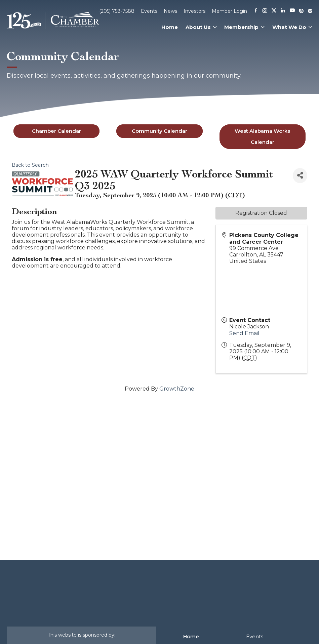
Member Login (229, 11)
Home (170, 27)
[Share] (300, 176)
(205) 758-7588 (117, 11)
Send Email (244, 333)
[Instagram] (265, 11)
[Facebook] (256, 11)
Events (149, 11)
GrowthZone (177, 389)
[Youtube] (292, 11)
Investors (194, 11)
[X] (274, 11)
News (170, 11)
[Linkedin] (283, 11)
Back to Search (30, 165)
